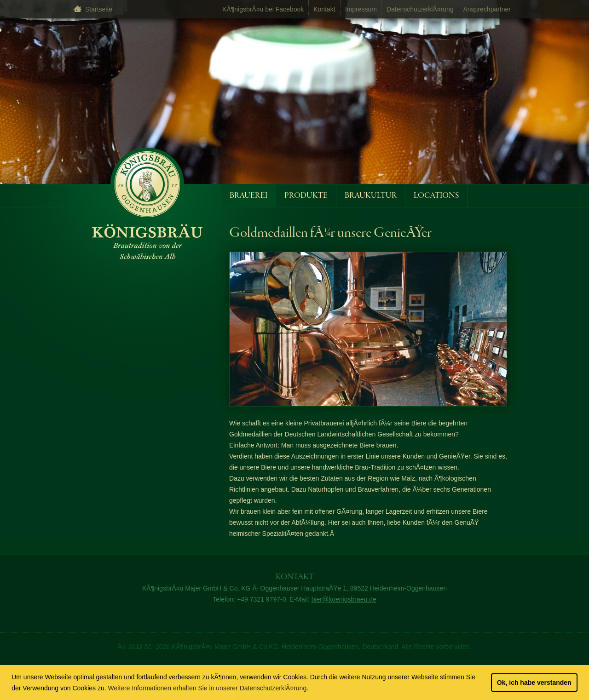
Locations (436, 196)
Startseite (99, 9)
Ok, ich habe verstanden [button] (534, 683)
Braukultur (371, 196)
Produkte (306, 196)
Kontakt (324, 9)
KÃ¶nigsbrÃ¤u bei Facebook (263, 9)
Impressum (361, 9)
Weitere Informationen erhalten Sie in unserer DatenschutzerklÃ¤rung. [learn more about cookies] (208, 688)
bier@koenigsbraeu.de (344, 599)
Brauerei (248, 196)
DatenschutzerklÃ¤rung (420, 9)
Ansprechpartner (487, 9)
